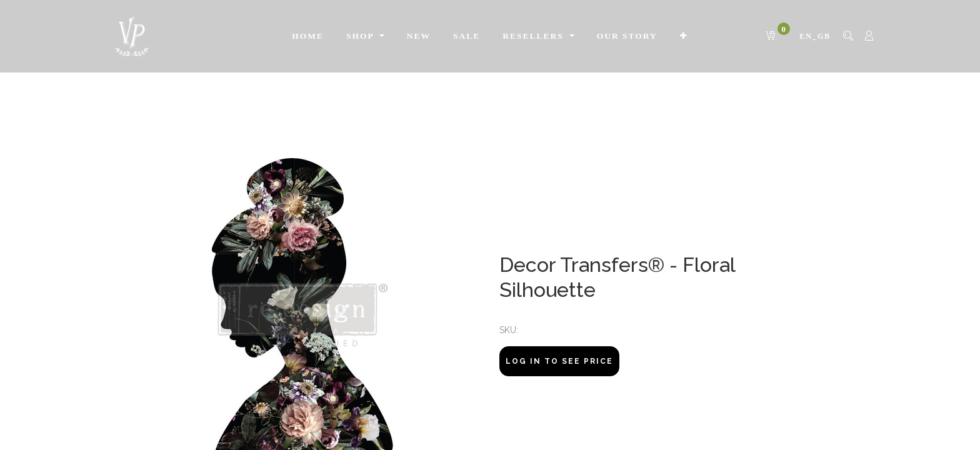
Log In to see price (559, 361)
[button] (684, 36)
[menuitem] (308, 36)
